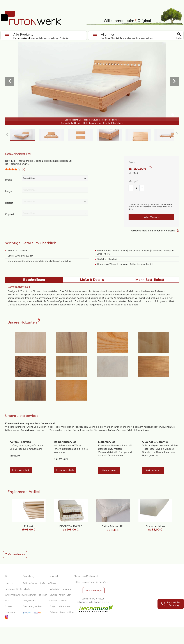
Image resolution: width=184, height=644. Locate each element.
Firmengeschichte (13, 589)
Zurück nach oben (15, 554)
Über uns (9, 583)
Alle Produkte (23, 34)
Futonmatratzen (21, 38)
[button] (44, 35)
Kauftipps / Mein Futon (60, 595)
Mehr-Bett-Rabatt (150, 280)
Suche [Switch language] (179, 38)
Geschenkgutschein (33, 606)
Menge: (133, 181)
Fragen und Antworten (60, 606)
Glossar (53, 583)
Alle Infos (108, 34)
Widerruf (33, 601)
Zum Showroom (94, 591)
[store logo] (31, 18)
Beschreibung (34, 280)
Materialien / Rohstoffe (60, 589)
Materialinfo (117, 38)
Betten (32, 38)
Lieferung (45, 583)
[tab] (34, 280)
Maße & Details (92, 280)
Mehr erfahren (109, 470)
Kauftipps (105, 38)
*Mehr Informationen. (138, 430)
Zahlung (27, 583)
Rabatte (27, 589)
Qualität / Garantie (58, 601)
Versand (35, 583)
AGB (25, 601)
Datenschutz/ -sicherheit (35, 595)
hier (130, 209)
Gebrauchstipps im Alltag (62, 612)
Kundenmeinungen (14, 595)
